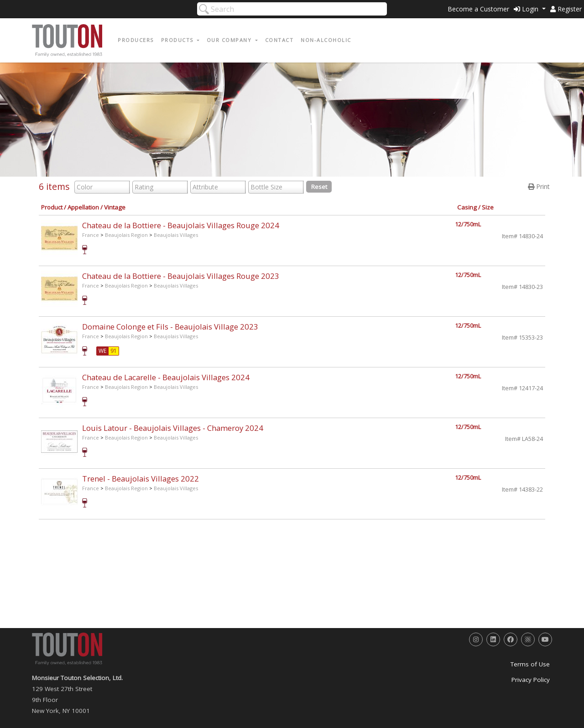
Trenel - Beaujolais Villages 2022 (141, 479)
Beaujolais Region (126, 235)
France (91, 235)
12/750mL (468, 224)
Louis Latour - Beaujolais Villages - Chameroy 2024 (173, 428)
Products (178, 40)
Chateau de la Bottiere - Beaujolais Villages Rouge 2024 (181, 225)
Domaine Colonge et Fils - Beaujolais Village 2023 (170, 327)
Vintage (115, 207)
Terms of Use (530, 664)
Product (52, 207)
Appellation (83, 207)
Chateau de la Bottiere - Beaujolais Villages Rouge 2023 (181, 276)
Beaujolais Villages (176, 235)
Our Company (230, 40)
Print (539, 186)
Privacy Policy (531, 680)
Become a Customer (478, 9)
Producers (136, 40)
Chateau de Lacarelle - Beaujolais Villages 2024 (166, 377)
